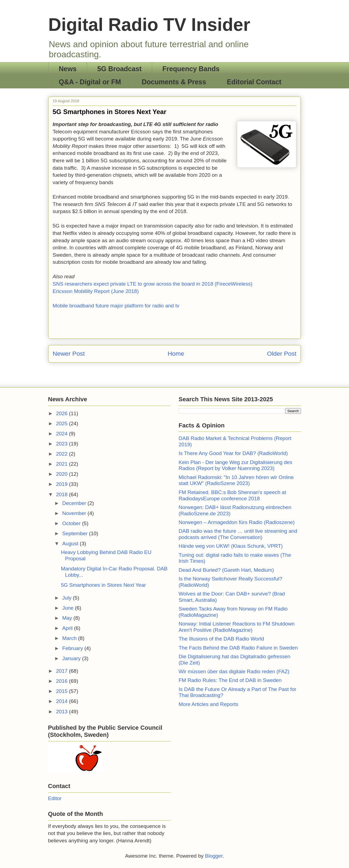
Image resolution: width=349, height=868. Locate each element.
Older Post (282, 354)
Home (176, 354)
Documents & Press (174, 82)
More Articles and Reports (208, 704)
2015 (62, 691)
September (76, 533)
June (68, 608)
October (72, 523)
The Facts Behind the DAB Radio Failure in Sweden (238, 648)
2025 (62, 423)
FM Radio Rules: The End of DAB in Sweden (230, 680)
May (68, 618)
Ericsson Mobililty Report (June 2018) (96, 291)
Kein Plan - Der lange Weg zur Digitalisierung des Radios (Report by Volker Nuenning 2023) (235, 465)
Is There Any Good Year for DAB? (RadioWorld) (233, 453)
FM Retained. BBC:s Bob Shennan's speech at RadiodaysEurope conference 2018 (232, 495)
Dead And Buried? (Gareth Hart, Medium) (226, 570)
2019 (62, 484)
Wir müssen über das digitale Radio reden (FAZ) (234, 671)
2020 (62, 474)
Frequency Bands (191, 69)
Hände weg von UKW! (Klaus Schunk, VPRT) (231, 546)
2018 (62, 494)
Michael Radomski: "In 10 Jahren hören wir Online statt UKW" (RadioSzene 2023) (236, 480)
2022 (62, 454)
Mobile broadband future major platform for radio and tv (116, 306)
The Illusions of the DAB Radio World (221, 639)
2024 (62, 434)
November (75, 513)
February (73, 648)
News (68, 69)
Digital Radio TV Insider (149, 25)
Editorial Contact (254, 82)
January (72, 658)
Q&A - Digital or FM (90, 82)
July (67, 598)
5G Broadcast (120, 69)
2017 (62, 671)
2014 (62, 701)
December (75, 503)
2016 (62, 681)
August (71, 544)
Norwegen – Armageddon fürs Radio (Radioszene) (237, 522)
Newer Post (69, 354)
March (70, 638)
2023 (62, 444)
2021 (62, 464)
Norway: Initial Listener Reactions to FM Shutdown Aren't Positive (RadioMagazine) (237, 627)
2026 (62, 413)
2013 (62, 712)
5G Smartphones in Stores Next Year (103, 585)
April (68, 628)
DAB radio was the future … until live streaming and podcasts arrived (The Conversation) (238, 534)
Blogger (214, 856)
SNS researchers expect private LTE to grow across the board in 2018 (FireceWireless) (153, 284)
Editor (55, 798)
